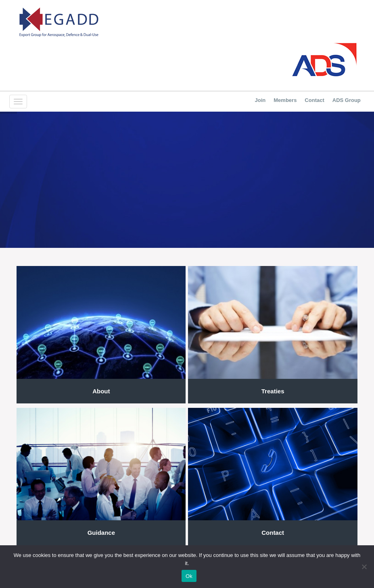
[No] (364, 567)
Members (285, 100)
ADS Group (347, 100)
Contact (314, 100)
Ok (189, 576)
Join (260, 100)
